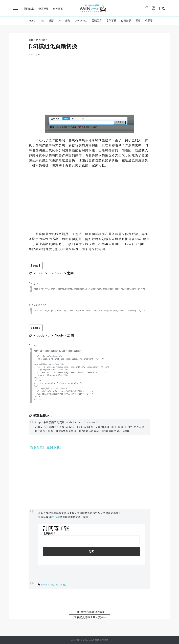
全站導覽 (43, 9)
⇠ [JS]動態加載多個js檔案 (89, 612)
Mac (42, 21)
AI (60, 21)
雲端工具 (97, 21)
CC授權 (56, 517)
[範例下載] (53, 447)
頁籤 (63, 585)
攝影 (51, 21)
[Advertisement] (89, 83)
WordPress (81, 21)
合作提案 (58, 9)
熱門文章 (29, 9)
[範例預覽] (37, 447)
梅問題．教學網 (93, 9)
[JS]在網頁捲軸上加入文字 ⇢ (89, 617)
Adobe (31, 21)
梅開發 (149, 21)
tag (57, 585)
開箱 (138, 21)
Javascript (47, 585)
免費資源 (126, 21)
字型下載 (111, 21)
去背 (68, 21)
